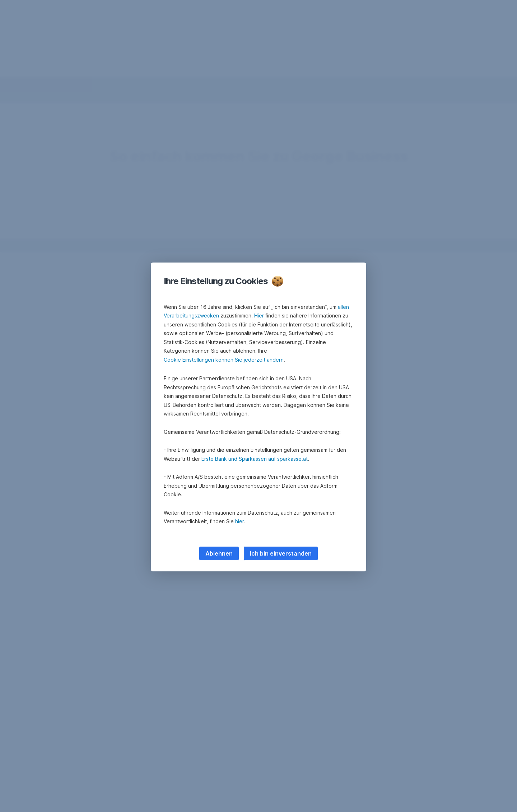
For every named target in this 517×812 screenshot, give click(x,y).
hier (240, 521)
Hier (259, 315)
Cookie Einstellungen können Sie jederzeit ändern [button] (224, 360)
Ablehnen (219, 553)
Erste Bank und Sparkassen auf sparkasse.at (255, 459)
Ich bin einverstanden (281, 553)
